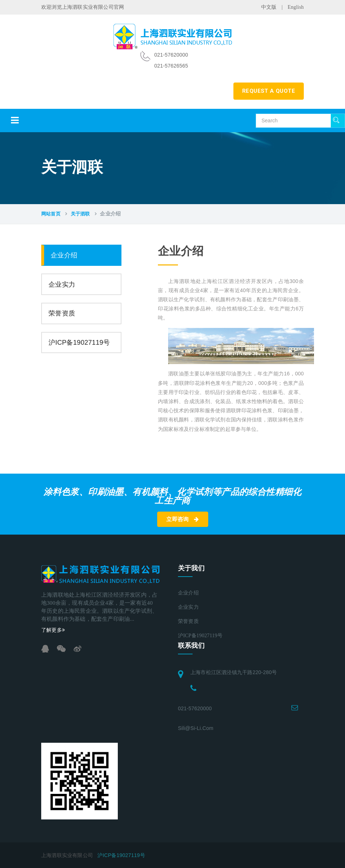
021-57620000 (195, 708)
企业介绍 (64, 255)
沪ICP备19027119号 (79, 343)
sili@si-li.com (196, 728)
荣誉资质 (62, 313)
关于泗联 (80, 214)
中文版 (269, 7)
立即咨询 (183, 519)
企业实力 (62, 284)
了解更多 (53, 630)
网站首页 (51, 214)
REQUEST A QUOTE (269, 91)
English (296, 7)
